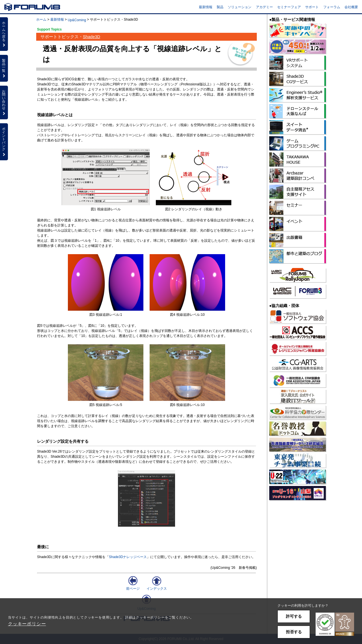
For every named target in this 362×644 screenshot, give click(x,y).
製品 (220, 7)
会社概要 (351, 7)
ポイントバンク (4, 142)
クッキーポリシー (27, 624)
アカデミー (264, 7)
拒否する (294, 632)
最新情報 (206, 7)
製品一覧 (4, 68)
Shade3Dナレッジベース (128, 557)
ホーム (41, 20)
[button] (335, 624)
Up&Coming (77, 20)
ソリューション (240, 7)
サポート (312, 7)
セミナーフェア (289, 7)
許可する (294, 616)
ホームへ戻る (4, 34)
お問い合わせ (4, 102)
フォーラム (332, 7)
